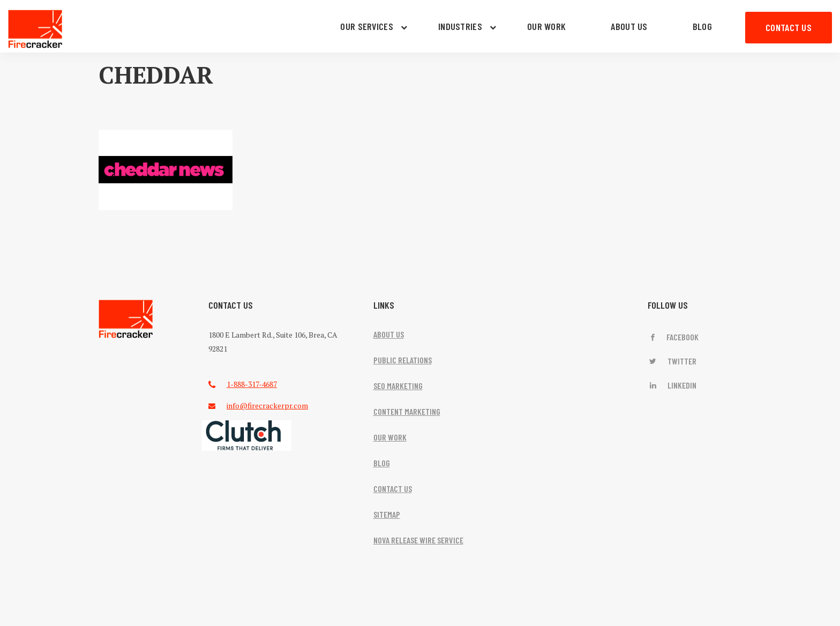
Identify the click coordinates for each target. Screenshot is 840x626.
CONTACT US (789, 27)
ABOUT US (629, 26)
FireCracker (126, 319)
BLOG (702, 26)
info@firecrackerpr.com (267, 405)
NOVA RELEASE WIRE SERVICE (418, 540)
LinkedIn (672, 385)
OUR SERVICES (367, 26)
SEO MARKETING (398, 386)
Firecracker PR (35, 29)
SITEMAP (387, 514)
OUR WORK (546, 26)
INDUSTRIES (460, 26)
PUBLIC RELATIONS (403, 360)
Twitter (672, 361)
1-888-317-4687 (252, 384)
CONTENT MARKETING (407, 411)
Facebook (673, 337)
